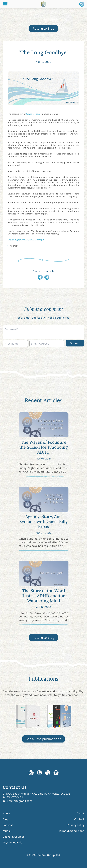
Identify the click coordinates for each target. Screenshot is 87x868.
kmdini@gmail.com (20, 801)
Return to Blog (43, 28)
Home (6, 813)
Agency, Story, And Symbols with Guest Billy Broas (43, 521)
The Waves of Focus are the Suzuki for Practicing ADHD (44, 447)
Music (7, 831)
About (80, 813)
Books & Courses (14, 837)
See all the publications (43, 739)
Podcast (8, 825)
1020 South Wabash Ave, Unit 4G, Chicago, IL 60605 (38, 794)
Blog (6, 819)
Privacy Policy (76, 825)
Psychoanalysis (13, 843)
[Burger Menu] (5, 4)
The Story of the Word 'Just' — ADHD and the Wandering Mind (43, 596)
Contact (79, 819)
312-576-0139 (15, 797)
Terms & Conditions (71, 831)
